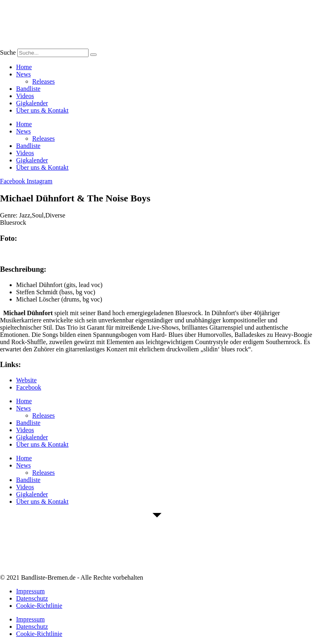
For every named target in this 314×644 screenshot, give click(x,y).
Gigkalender (32, 103)
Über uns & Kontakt (42, 110)
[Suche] (93, 55)
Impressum (30, 591)
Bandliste (28, 89)
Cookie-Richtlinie (39, 606)
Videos (25, 96)
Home (24, 67)
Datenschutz (32, 598)
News (23, 74)
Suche (8, 52)
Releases (43, 81)
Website (26, 380)
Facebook (29, 387)
